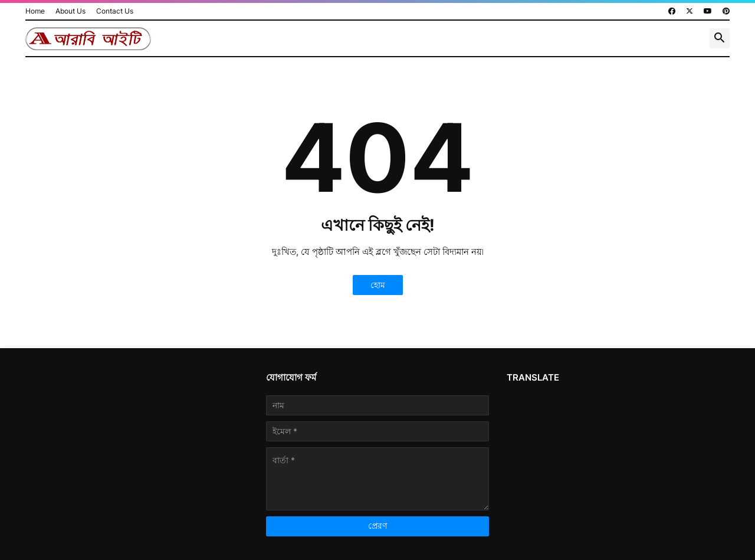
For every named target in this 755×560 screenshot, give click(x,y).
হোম (378, 285)
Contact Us (115, 11)
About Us (70, 11)
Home (35, 11)
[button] (720, 38)
